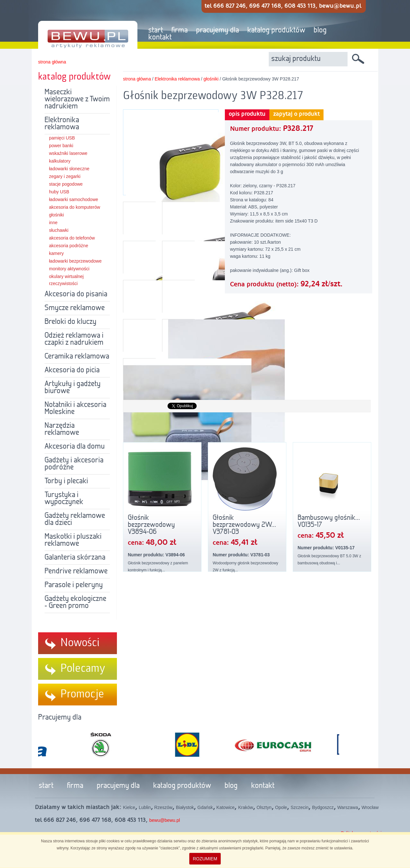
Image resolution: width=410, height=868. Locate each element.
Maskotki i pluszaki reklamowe (73, 540)
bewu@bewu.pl (165, 820)
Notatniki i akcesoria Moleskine (75, 409)
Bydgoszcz (323, 807)
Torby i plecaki (66, 481)
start (156, 30)
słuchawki (59, 230)
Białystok (185, 807)
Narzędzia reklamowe (62, 429)
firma (180, 30)
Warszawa (348, 807)
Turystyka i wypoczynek (64, 499)
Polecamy (83, 669)
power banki (61, 146)
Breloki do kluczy (70, 322)
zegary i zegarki (65, 176)
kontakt (160, 38)
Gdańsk (205, 807)
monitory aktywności (69, 269)
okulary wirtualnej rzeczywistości (66, 280)
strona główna (52, 62)
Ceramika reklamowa (77, 357)
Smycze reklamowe (75, 308)
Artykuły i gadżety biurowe (73, 388)
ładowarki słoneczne (69, 169)
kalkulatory (60, 161)
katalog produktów (276, 30)
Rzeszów (164, 807)
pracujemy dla (217, 30)
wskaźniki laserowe (68, 153)
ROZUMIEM (205, 859)
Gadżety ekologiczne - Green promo (75, 603)
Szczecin (299, 807)
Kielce (129, 807)
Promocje (82, 694)
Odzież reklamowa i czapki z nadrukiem (74, 339)
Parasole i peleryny (74, 585)
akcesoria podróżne (69, 246)
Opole (281, 807)
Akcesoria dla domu (75, 447)
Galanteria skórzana (75, 558)
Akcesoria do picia (72, 370)
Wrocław (370, 807)
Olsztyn (264, 807)
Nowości (80, 643)
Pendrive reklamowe (76, 571)
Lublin (145, 807)
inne (53, 223)
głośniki (57, 215)
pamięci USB (62, 138)
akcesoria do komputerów (75, 207)
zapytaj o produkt (296, 114)
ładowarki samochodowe (74, 199)
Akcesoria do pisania (76, 294)
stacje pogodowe (66, 184)
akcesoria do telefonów (72, 238)
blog (320, 30)
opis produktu (247, 114)
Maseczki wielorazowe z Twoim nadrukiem (77, 99)
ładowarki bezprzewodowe (75, 261)
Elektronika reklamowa (62, 124)
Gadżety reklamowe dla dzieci (75, 519)
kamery (56, 253)
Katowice (226, 807)
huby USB (59, 192)
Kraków (246, 807)
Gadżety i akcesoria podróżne (74, 464)
